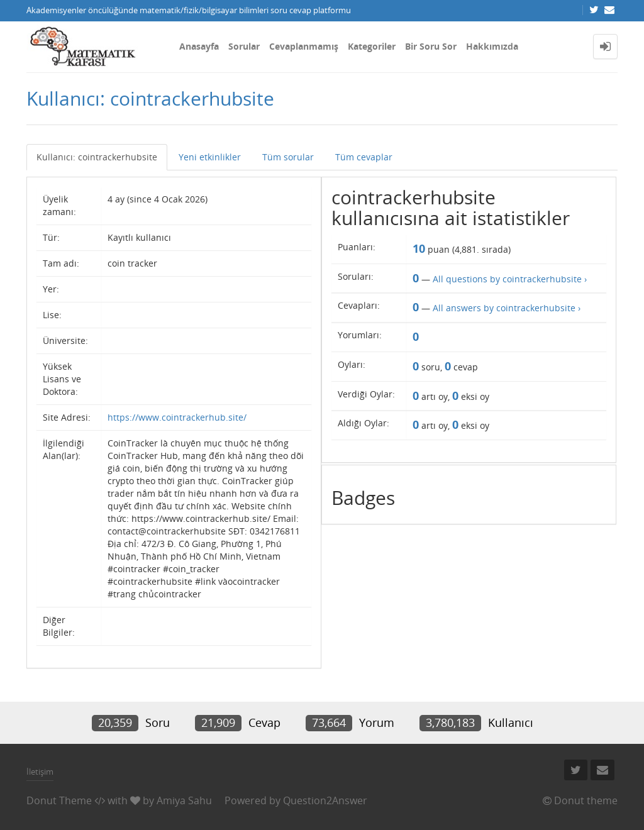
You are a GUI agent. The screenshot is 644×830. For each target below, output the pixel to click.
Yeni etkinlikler (210, 157)
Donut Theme (59, 800)
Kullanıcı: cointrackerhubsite (97, 157)
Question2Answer (325, 800)
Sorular (244, 46)
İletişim (40, 772)
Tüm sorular (288, 157)
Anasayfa (199, 46)
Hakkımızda (492, 46)
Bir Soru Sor (431, 46)
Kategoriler (372, 46)
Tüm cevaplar (364, 157)
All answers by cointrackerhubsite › (507, 308)
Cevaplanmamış (304, 46)
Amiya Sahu (184, 800)
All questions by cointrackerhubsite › (510, 279)
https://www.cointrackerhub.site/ (177, 417)
